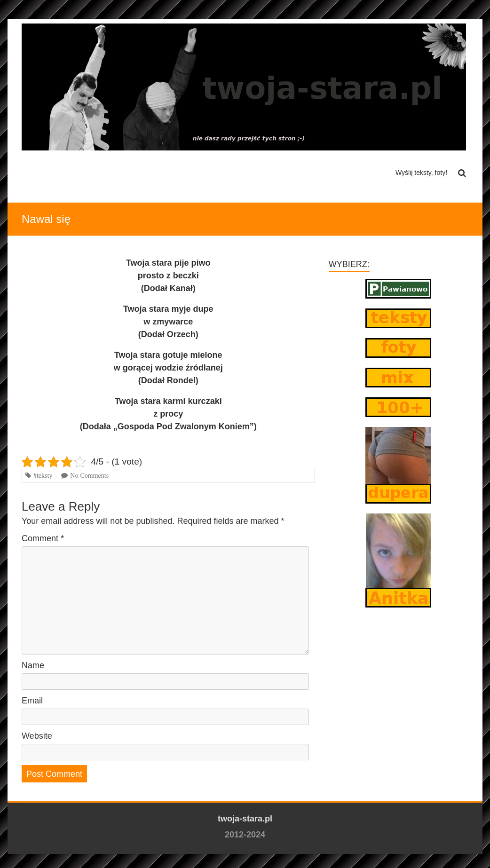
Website (37, 736)
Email (32, 701)
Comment (43, 538)
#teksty (43, 475)
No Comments (89, 475)
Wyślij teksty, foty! (421, 173)
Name (33, 665)
